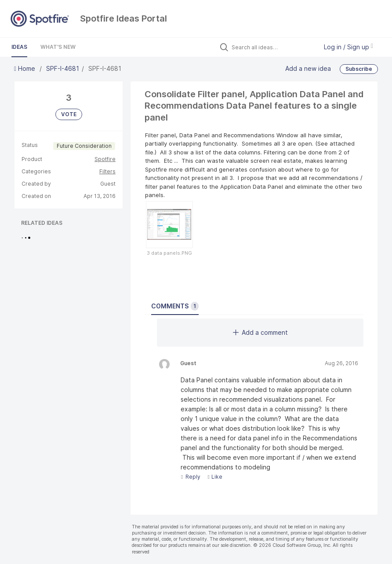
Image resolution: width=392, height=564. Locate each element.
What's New (58, 47)
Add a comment (260, 332)
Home (25, 68)
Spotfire (105, 159)
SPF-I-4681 (63, 68)
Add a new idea (308, 68)
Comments (175, 306)
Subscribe (359, 69)
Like (215, 477)
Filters (107, 171)
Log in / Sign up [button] (348, 47)
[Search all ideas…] (272, 47)
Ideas (19, 47)
